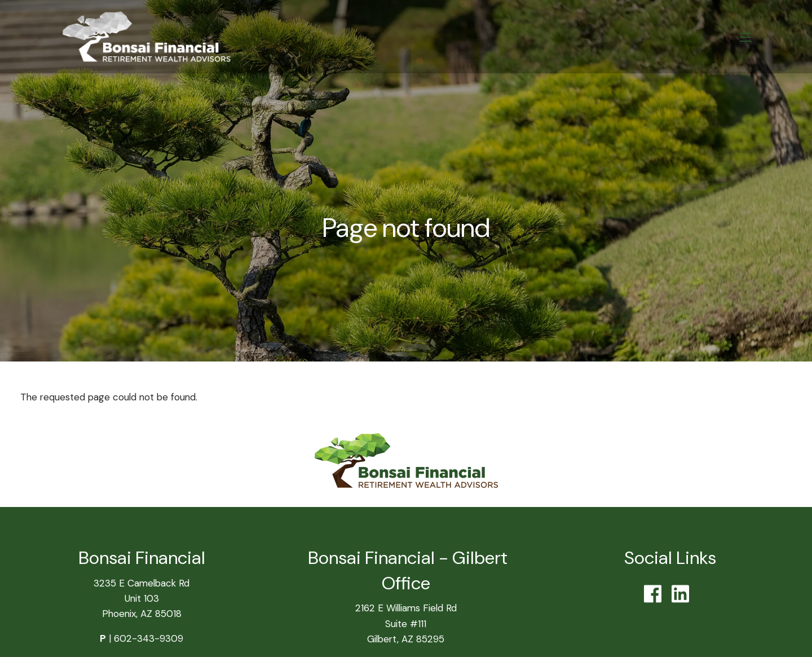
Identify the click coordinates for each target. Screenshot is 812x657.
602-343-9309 (149, 638)
